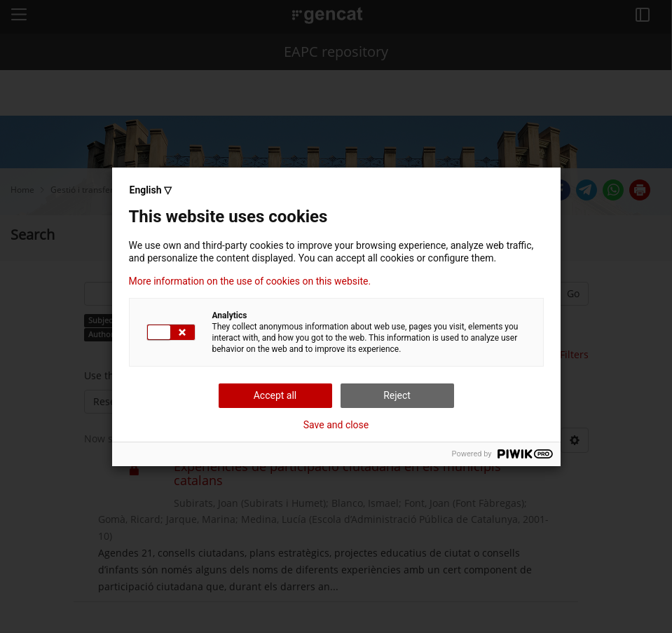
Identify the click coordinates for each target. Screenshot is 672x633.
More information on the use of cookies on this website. (250, 281)
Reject (397, 395)
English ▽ (151, 190)
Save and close (336, 425)
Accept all (275, 395)
